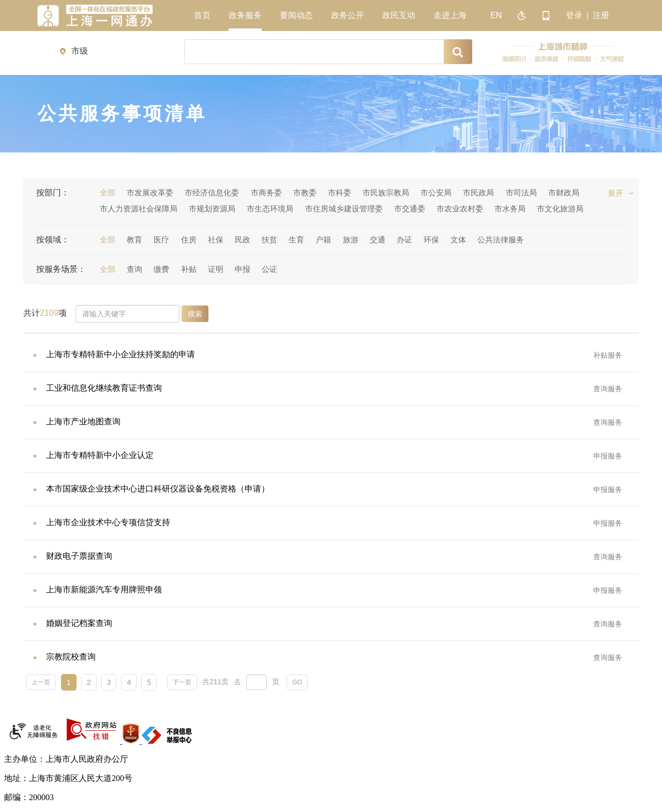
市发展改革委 (150, 193)
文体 (458, 240)
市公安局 (436, 193)
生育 (296, 240)
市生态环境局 (270, 209)
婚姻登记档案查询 (79, 623)
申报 (243, 269)
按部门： (53, 193)
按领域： (53, 240)
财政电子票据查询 (79, 556)
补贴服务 (608, 355)
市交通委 (410, 209)
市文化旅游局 (560, 209)
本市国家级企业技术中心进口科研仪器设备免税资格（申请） (158, 489)
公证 (269, 269)
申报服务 (608, 456)
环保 (431, 240)
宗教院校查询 (71, 657)
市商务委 (266, 193)
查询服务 (608, 389)
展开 (621, 193)
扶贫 (269, 240)
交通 (378, 240)
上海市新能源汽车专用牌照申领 (104, 589)
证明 (216, 269)
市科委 (340, 193)
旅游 (351, 240)
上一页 (41, 682)
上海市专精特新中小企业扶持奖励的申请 (121, 354)
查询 (134, 269)
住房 (189, 240)
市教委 (305, 193)
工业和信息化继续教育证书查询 (104, 388)
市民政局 (478, 193)
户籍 (323, 240)
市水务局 (510, 209)
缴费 (161, 269)
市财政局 (564, 193)
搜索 (195, 314)
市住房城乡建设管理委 (344, 209)
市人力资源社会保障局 (139, 209)
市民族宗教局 (386, 193)
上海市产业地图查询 (83, 422)
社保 (216, 240)
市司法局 (521, 193)
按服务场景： (61, 269)
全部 (108, 193)
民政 (243, 240)
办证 (404, 240)
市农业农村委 (460, 209)
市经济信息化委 (212, 193)
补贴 (189, 269)
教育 (134, 240)
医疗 (161, 240)
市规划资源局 (212, 209)
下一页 (182, 682)
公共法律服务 (501, 240)
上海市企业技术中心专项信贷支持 (108, 522)
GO (297, 682)
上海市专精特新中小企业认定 (100, 455)
